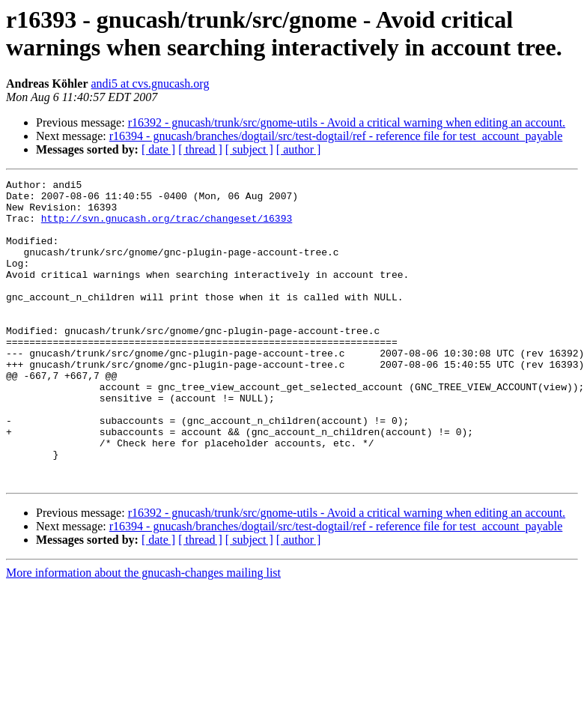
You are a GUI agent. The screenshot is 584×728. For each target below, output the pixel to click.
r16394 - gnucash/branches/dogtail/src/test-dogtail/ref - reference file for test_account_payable (336, 136)
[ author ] (299, 149)
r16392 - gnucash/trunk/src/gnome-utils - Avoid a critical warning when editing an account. (347, 122)
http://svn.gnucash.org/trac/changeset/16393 (167, 227)
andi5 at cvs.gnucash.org (150, 84)
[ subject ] (249, 149)
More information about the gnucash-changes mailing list (143, 633)
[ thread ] (200, 149)
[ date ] (158, 149)
